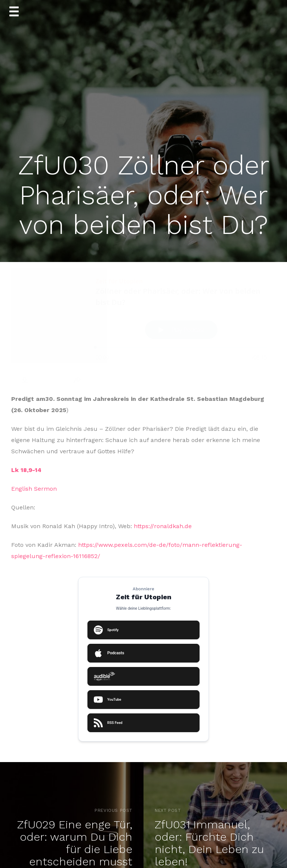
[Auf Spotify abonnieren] (143, 630)
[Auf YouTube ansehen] (143, 700)
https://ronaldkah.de (163, 526)
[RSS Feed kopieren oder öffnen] (143, 723)
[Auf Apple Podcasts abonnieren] (143, 653)
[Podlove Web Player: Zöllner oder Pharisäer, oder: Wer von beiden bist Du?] (143, 329)
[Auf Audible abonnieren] (143, 676)
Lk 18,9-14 (26, 470)
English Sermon (34, 489)
